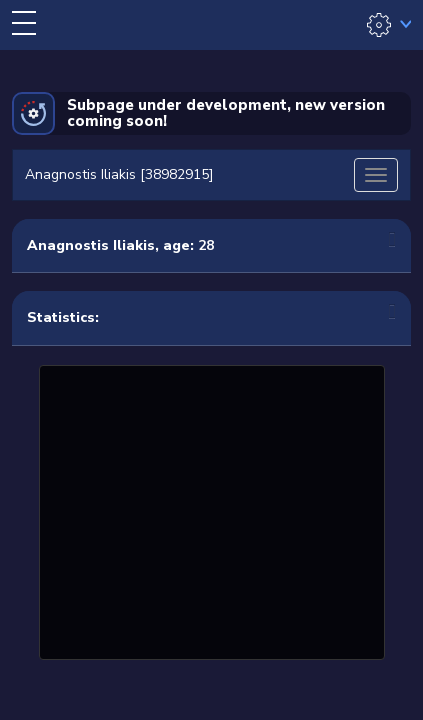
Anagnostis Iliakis (91, 245)
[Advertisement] (212, 510)
